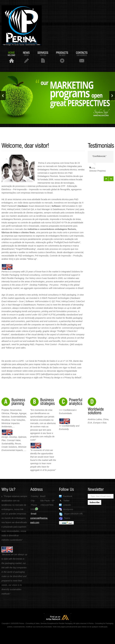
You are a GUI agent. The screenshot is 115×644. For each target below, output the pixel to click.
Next (112, 96)
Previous (3, 96)
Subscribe (94, 502)
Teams (65, 518)
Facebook (66, 496)
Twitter (64, 501)
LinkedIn (65, 505)
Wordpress (66, 509)
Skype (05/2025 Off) (71, 514)
